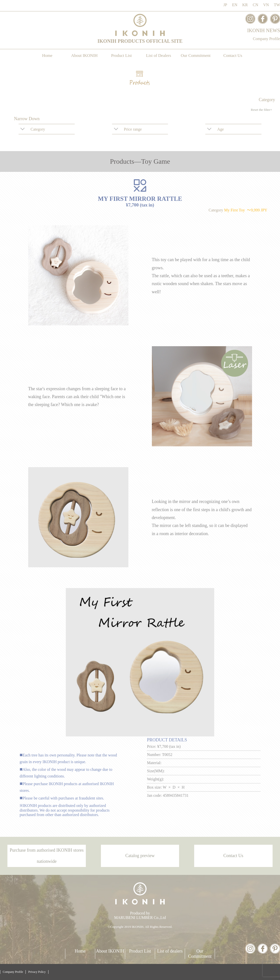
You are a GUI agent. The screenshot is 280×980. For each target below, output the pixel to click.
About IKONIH (84, 56)
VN (266, 5)
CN (256, 5)
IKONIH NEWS (264, 30)
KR (245, 5)
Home (47, 56)
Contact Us (233, 56)
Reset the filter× (261, 110)
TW (277, 5)
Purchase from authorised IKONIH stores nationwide (47, 856)
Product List (121, 56)
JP (225, 5)
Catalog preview (140, 856)
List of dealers (170, 951)
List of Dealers (158, 56)
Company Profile (266, 39)
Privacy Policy (37, 972)
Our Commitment (196, 56)
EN (235, 5)
